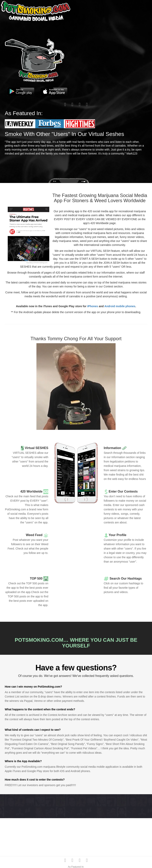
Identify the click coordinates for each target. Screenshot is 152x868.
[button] (20, 123)
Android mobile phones (120, 306)
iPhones (93, 306)
